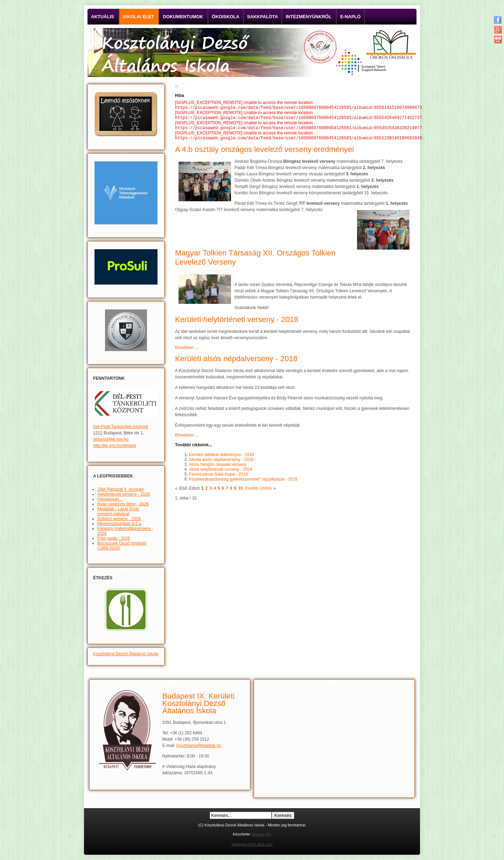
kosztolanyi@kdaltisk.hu (199, 746)
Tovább (251, 491)
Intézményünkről (309, 17)
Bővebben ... (187, 350)
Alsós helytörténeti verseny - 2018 (221, 472)
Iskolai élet (139, 17)
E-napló (351, 17)
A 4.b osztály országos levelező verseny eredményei (264, 152)
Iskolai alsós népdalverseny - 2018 (221, 462)
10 (240, 491)
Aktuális (103, 17)
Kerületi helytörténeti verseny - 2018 (237, 322)
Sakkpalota (262, 17)
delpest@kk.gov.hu (111, 439)
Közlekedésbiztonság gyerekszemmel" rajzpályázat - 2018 (243, 482)
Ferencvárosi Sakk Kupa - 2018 (218, 477)
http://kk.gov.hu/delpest (115, 446)
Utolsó (266, 491)
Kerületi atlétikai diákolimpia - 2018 (221, 457)
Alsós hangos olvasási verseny (218, 467)
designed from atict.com (252, 844)
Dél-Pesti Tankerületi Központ (121, 427)
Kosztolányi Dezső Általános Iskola (126, 654)
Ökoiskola (226, 17)
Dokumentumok (183, 17)
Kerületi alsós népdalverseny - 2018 (236, 361)
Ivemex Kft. (262, 834)
